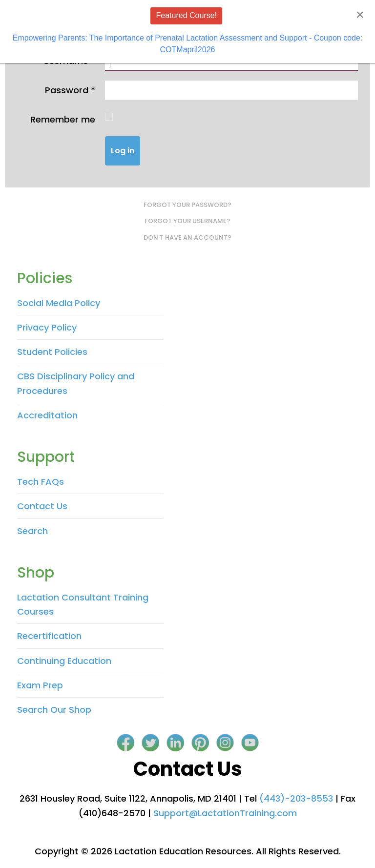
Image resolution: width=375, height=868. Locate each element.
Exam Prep (40, 685)
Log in (123, 151)
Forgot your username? (187, 221)
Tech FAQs (41, 482)
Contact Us (42, 506)
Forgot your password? (187, 205)
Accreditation (47, 415)
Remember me (63, 119)
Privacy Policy (47, 327)
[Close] (360, 15)
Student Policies (52, 352)
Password (70, 90)
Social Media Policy (59, 303)
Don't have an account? (187, 238)
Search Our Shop (54, 710)
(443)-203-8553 (296, 798)
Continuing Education (64, 661)
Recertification (49, 636)
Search (32, 531)
